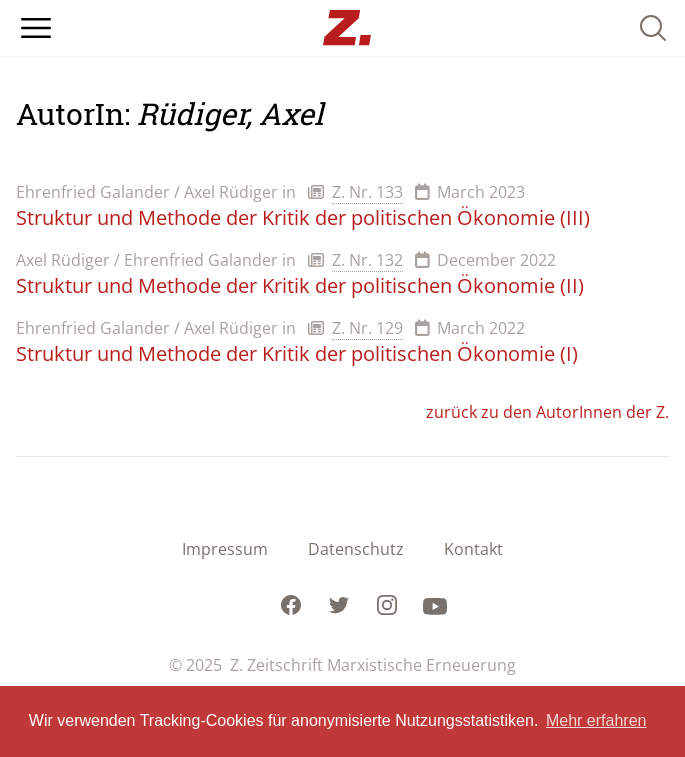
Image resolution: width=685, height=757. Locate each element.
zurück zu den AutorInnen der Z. (547, 412)
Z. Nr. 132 (367, 260)
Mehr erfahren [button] (596, 720)
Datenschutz (356, 549)
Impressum (225, 549)
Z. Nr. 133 (367, 192)
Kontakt (473, 549)
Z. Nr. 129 (367, 328)
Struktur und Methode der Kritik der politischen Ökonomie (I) (297, 353)
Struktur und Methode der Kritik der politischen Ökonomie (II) (300, 285)
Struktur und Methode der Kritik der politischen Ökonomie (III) (303, 217)
